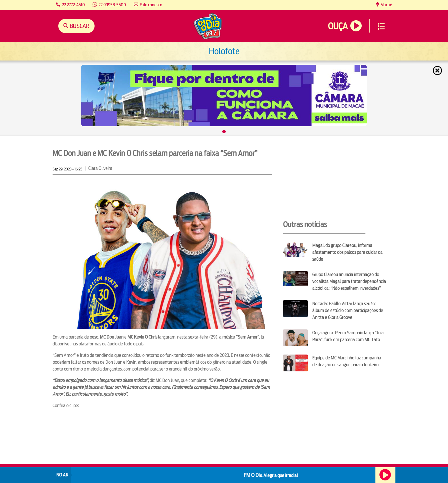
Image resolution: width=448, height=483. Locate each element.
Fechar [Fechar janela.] (438, 71)
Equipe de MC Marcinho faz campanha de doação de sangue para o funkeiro (347, 361)
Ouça (338, 26)
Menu (381, 26)
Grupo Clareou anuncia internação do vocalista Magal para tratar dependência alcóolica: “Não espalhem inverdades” (349, 281)
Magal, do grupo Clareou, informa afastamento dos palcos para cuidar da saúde (347, 252)
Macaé (386, 5)
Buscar (79, 26)
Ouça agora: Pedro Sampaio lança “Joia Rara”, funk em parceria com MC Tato (348, 336)
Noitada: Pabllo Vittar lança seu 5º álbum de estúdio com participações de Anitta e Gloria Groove (348, 310)
